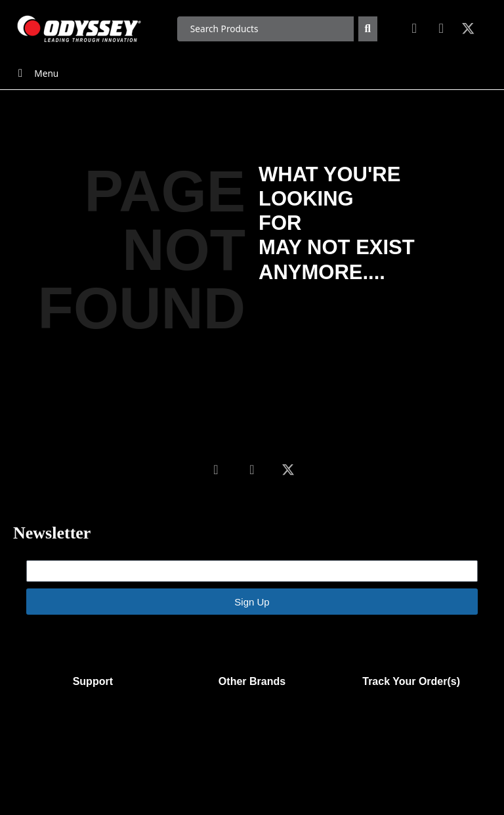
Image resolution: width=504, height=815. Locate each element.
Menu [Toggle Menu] (36, 73)
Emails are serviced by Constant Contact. (349, 635)
